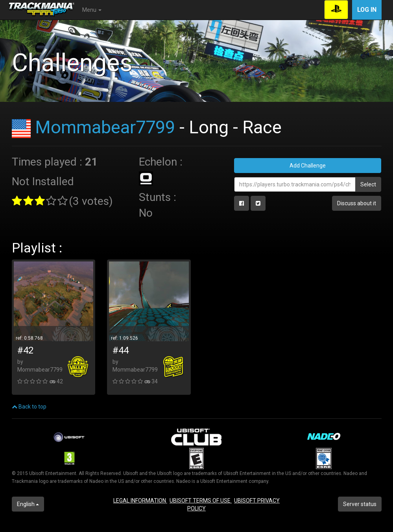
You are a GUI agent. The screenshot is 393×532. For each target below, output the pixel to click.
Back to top (29, 407)
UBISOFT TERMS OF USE (201, 501)
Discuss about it (357, 203)
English (28, 504)
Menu (92, 10)
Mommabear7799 (105, 127)
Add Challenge (308, 166)
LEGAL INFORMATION (140, 501)
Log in (367, 10)
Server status (360, 504)
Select (368, 184)
